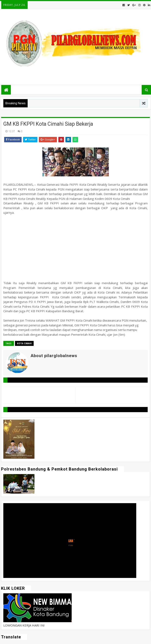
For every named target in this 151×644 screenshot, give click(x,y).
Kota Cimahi (24, 343)
